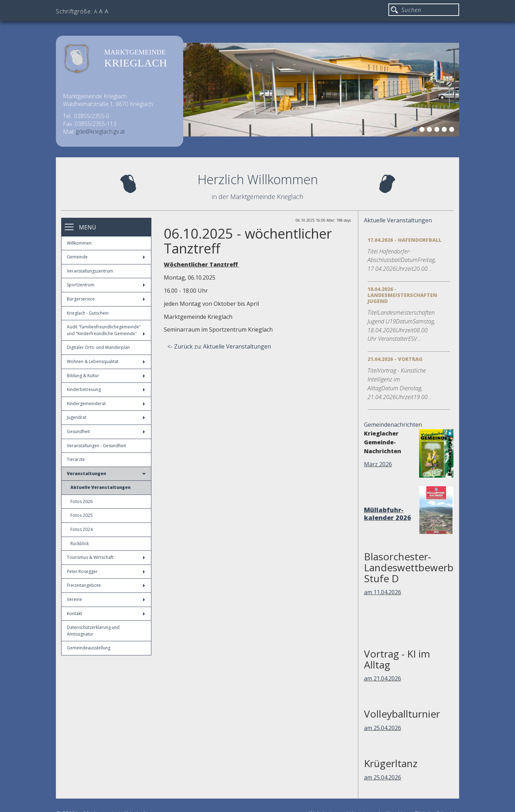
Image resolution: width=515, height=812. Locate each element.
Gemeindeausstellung (89, 648)
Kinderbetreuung (106, 389)
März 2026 (378, 464)
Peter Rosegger (106, 571)
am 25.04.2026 (383, 728)
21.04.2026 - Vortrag (395, 359)
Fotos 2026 (82, 501)
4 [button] (438, 130)
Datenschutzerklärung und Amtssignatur (93, 631)
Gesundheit (106, 431)
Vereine (106, 599)
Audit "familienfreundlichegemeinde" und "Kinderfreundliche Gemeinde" (106, 330)
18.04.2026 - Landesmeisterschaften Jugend (402, 295)
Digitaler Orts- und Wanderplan (98, 347)
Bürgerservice (106, 299)
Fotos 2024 (82, 529)
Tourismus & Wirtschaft (106, 557)
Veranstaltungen (106, 474)
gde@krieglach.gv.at (100, 132)
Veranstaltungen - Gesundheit (96, 446)
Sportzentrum (106, 285)
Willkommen (79, 243)
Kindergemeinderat (106, 404)
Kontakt (106, 614)
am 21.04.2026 (383, 678)
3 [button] (430, 130)
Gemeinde (106, 257)
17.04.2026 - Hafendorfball (404, 240)
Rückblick (80, 544)
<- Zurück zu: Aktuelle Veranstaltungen (219, 346)
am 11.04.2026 (383, 592)
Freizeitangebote (106, 585)
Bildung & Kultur (106, 376)
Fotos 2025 (82, 515)
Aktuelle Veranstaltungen (100, 487)
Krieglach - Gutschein (88, 313)
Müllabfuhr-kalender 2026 (387, 514)
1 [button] (416, 130)
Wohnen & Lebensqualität (106, 361)
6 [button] (453, 130)
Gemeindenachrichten (393, 425)
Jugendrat (106, 417)
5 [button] (445, 130)
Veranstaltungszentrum (90, 271)
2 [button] (423, 130)
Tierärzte (76, 459)
